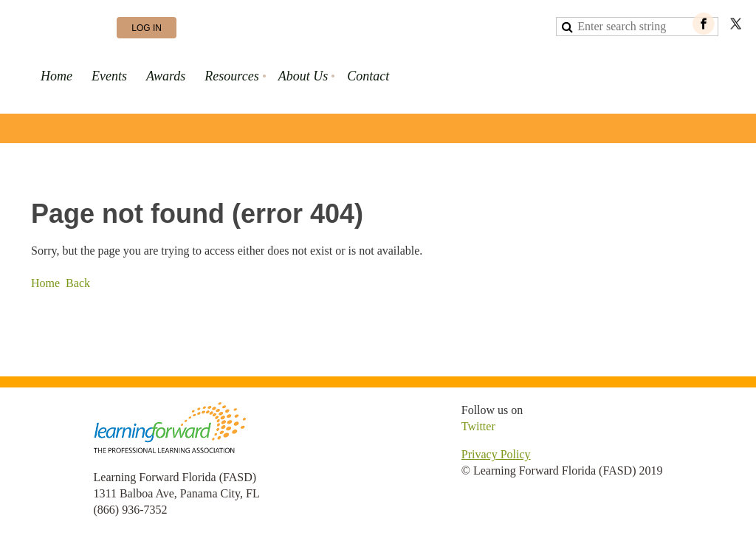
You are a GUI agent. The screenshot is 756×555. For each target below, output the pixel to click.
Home (45, 283)
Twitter (478, 426)
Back (78, 283)
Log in (147, 28)
